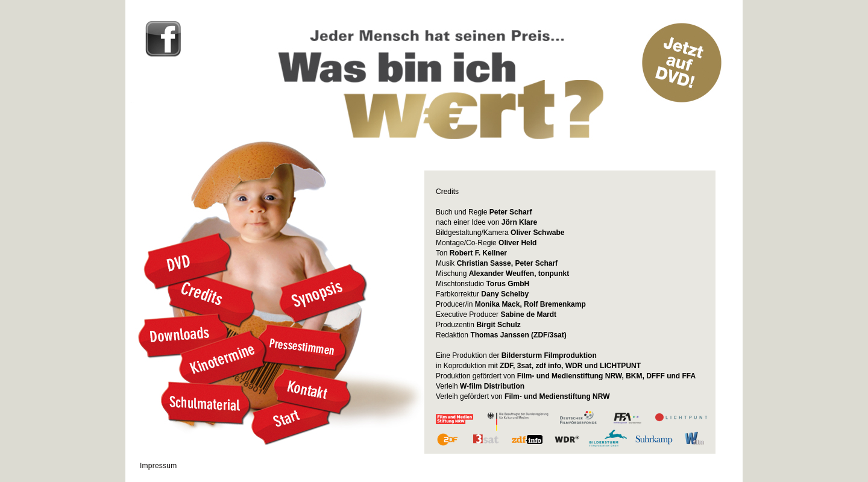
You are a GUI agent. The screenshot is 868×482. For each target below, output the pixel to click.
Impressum (159, 466)
